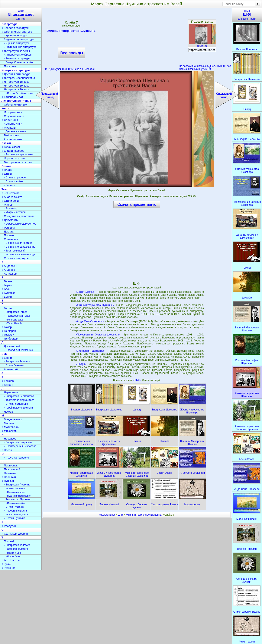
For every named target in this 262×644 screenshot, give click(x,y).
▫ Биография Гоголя (16, 312)
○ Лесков (7, 412)
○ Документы (10, 220)
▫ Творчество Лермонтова (19, 400)
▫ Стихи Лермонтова (16, 404)
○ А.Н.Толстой (11, 560)
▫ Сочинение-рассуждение (20, 247)
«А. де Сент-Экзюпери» (90, 321)
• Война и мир (13, 553)
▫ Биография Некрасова (18, 442)
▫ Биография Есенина (17, 362)
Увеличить (202, 45)
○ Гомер (7, 327)
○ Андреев (8, 270)
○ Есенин (7, 358)
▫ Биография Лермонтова (19, 396)
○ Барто (7, 285)
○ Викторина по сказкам (17, 162)
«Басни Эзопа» (85, 292)
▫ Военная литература (17, 59)
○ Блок (6, 289)
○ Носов (7, 450)
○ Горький (8, 335)
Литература (9, 24)
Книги (5, 108)
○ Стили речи (10, 201)
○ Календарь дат (12, 97)
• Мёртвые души (15, 320)
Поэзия (6, 166)
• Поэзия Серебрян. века (19, 93)
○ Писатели (9, 66)
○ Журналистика (12, 139)
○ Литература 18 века (15, 82)
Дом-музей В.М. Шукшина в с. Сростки (69, 69)
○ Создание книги (13, 116)
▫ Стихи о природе (15, 178)
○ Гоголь (7, 308)
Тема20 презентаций (247, 15)
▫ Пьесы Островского (16, 458)
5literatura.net (107, 515)
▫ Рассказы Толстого (16, 549)
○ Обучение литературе (17, 32)
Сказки (6, 143)
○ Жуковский (10, 369)
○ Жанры (7, 205)
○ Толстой (8, 541)
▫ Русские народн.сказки (18, 154)
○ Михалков (9, 431)
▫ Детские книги (13, 124)
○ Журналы (9, 128)
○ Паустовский (11, 469)
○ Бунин (7, 297)
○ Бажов (7, 281)
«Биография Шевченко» (90, 351)
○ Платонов (9, 473)
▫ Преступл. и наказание (18, 350)
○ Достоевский (11, 346)
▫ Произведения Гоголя (18, 316)
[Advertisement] (137, 41)
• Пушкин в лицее (15, 492)
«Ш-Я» (137, 380)
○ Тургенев (8, 568)
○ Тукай (6, 564)
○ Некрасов (9, 439)
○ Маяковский (10, 427)
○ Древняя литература (16, 74)
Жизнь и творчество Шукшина (71, 31)
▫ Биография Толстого (17, 545)
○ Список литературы (15, 258)
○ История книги (12, 112)
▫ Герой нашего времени (18, 408)
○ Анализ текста (12, 197)
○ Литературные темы (16, 51)
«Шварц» (81, 364)
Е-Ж (4, 354)
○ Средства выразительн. (18, 216)
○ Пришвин (9, 477)
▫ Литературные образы (18, 55)
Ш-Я (120, 515)
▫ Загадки (9, 185)
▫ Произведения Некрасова (20, 446)
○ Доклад (7, 232)
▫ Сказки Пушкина (15, 518)
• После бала (13, 556)
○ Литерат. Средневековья (19, 78)
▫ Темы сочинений (15, 251)
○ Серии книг (10, 120)
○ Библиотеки (10, 135)
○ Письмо (8, 235)
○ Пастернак (9, 465)
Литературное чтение (16, 101)
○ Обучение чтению (14, 105)
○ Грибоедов (10, 339)
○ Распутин (9, 526)
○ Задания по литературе (18, 39)
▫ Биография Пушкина (17, 485)
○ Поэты (7, 170)
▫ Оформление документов (20, 224)
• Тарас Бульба (14, 323)
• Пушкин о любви (15, 503)
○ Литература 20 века (15, 89)
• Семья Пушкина (15, 488)
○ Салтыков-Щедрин (15, 534)
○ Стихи (7, 174)
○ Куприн (7, 385)
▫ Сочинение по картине (18, 243)
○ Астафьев (9, 274)
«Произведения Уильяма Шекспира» (98, 335)
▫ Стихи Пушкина (14, 507)
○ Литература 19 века (15, 86)
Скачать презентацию (137, 204)
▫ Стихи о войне (13, 181)
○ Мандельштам (12, 419)
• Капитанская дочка (17, 515)
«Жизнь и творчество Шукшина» (95, 305)
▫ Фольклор (11, 208)
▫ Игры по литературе (17, 43)
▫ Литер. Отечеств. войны (19, 62)
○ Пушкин (8, 481)
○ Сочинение (10, 239)
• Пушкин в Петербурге (18, 496)
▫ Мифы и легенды (15, 212)
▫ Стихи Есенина (14, 365)
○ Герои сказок (11, 147)
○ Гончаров (9, 331)
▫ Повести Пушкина (15, 511)
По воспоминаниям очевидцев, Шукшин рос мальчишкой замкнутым (205, 68)
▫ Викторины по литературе (20, 47)
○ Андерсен (9, 266)
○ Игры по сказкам (13, 158)
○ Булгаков (8, 293)
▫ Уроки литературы (16, 35)
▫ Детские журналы (15, 131)
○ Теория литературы (15, 28)
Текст (5, 189)
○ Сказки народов (13, 151)
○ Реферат (8, 228)
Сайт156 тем (21, 15)
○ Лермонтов (10, 392)
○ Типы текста (11, 193)
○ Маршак (8, 423)
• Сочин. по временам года (20, 254)
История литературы (16, 70)
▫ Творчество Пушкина (17, 499)
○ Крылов (8, 381)
